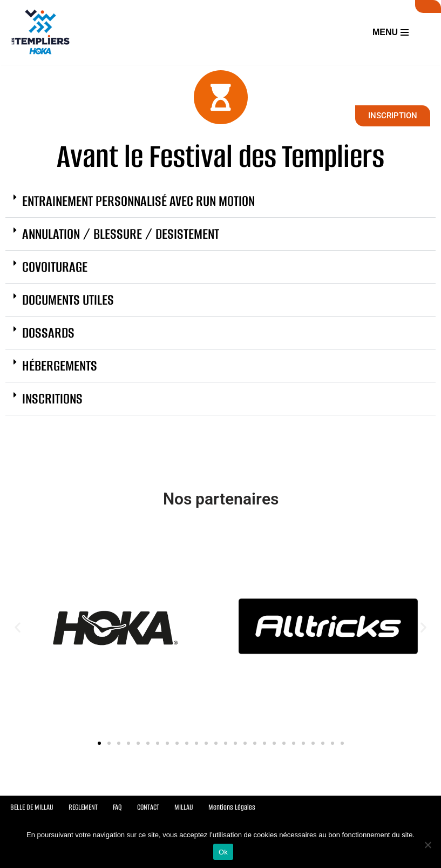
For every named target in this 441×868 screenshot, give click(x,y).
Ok (223, 852)
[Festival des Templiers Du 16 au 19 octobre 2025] (40, 32)
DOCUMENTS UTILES (68, 299)
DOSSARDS (48, 332)
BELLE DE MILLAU (32, 807)
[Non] (428, 845)
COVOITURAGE (55, 266)
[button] (220, 201)
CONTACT (148, 807)
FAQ (117, 807)
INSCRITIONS (52, 398)
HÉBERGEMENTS (60, 365)
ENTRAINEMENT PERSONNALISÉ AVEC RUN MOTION (138, 200)
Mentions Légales (232, 807)
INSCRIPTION (393, 116)
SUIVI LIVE (428, 6)
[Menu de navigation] (391, 32)
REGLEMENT (83, 807)
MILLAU (184, 807)
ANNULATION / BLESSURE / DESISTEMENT (121, 233)
